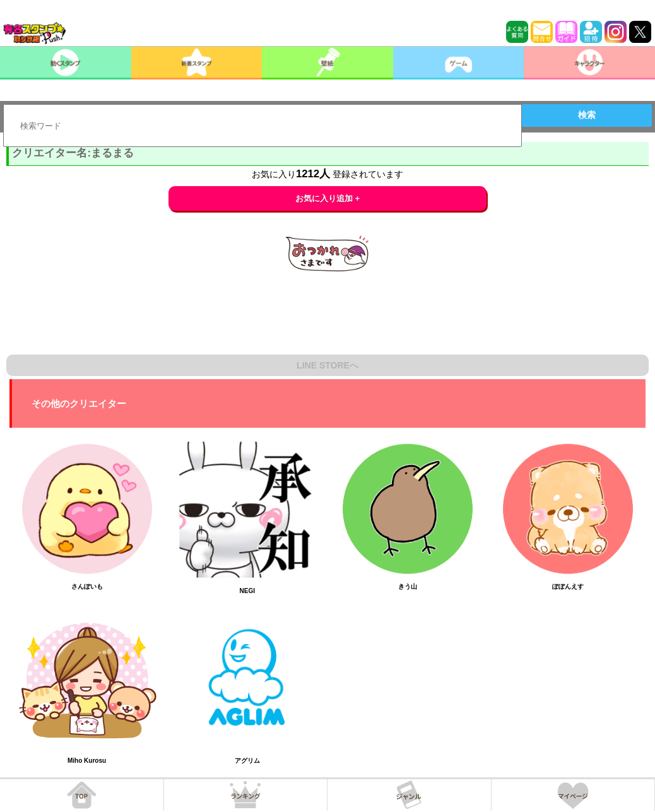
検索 (587, 115)
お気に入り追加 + (328, 198)
